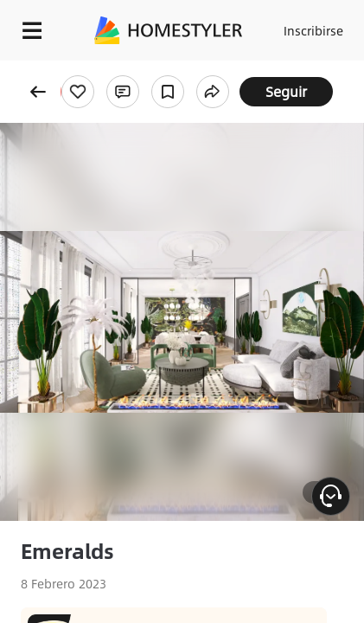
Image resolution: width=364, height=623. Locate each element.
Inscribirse (313, 30)
